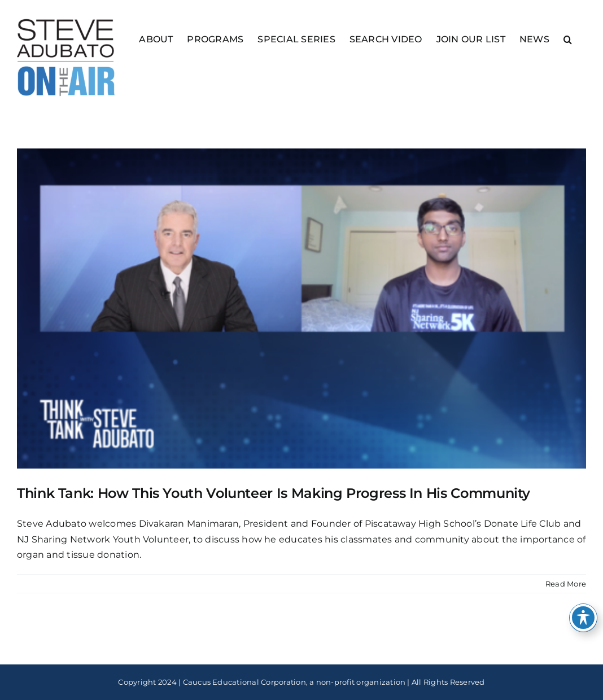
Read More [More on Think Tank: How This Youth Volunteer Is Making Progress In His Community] (566, 584)
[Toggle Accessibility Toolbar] (583, 618)
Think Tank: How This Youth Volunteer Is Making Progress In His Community (274, 493)
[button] (568, 39)
